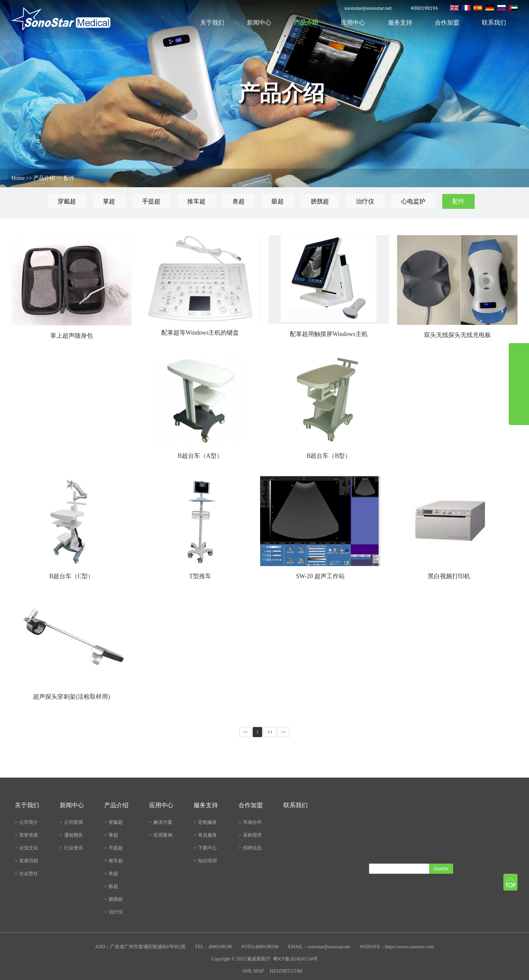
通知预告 (71, 835)
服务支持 (400, 23)
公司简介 (26, 822)
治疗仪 (365, 201)
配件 (69, 178)
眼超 (278, 201)
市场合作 (250, 822)
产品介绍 (306, 23)
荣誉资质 (26, 835)
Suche (441, 869)
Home (18, 178)
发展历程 (26, 861)
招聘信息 (250, 848)
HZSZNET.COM (286, 971)
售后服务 (205, 835)
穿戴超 (67, 201)
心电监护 (413, 201)
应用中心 (353, 23)
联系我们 (494, 23)
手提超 (151, 201)
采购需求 (250, 835)
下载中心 (205, 848)
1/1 (270, 732)
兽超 (239, 201)
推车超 (196, 201)
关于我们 (212, 23)
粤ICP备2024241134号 (295, 959)
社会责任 (26, 874)
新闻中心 (259, 23)
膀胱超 (320, 201)
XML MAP (253, 971)
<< (246, 732)
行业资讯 (71, 848)
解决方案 (161, 822)
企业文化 (26, 848)
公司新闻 (71, 822)
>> (284, 732)
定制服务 (205, 822)
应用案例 (161, 835)
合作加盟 (447, 23)
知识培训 (205, 861)
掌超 (109, 201)
